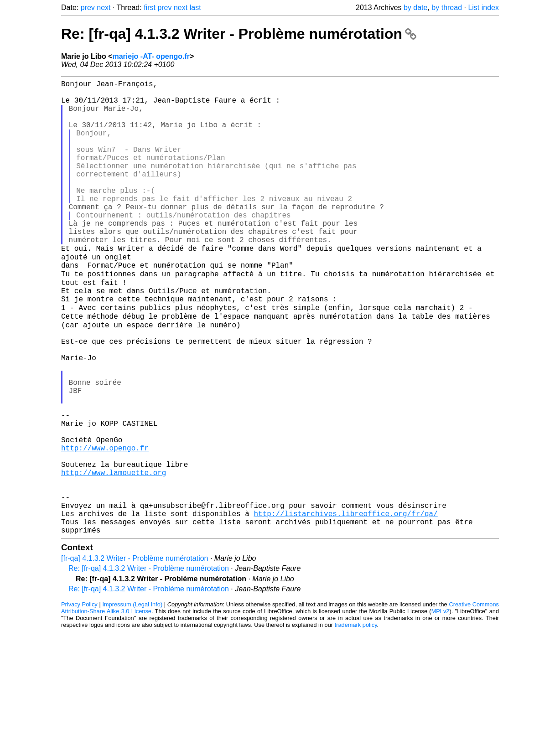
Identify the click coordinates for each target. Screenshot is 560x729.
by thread (447, 8)
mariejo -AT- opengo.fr (151, 56)
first (150, 8)
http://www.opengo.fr (105, 527)
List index (483, 8)
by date (415, 8)
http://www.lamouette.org (114, 557)
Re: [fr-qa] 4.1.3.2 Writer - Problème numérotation (239, 34)
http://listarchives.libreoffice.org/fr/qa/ (345, 607)
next (104, 8)
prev (88, 8)
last (195, 8)
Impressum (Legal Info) (132, 701)
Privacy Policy (79, 701)
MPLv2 (441, 708)
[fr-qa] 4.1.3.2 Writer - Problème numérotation (135, 655)
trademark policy (356, 722)
